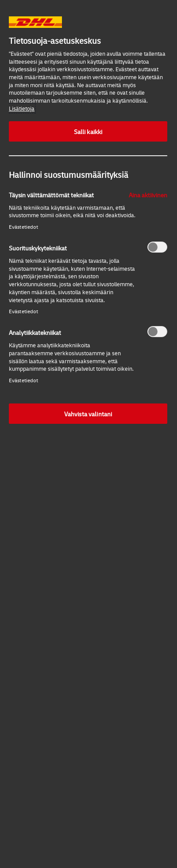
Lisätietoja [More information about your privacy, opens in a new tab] (22, 108)
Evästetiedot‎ (23, 227)
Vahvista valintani (88, 414)
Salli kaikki (88, 131)
